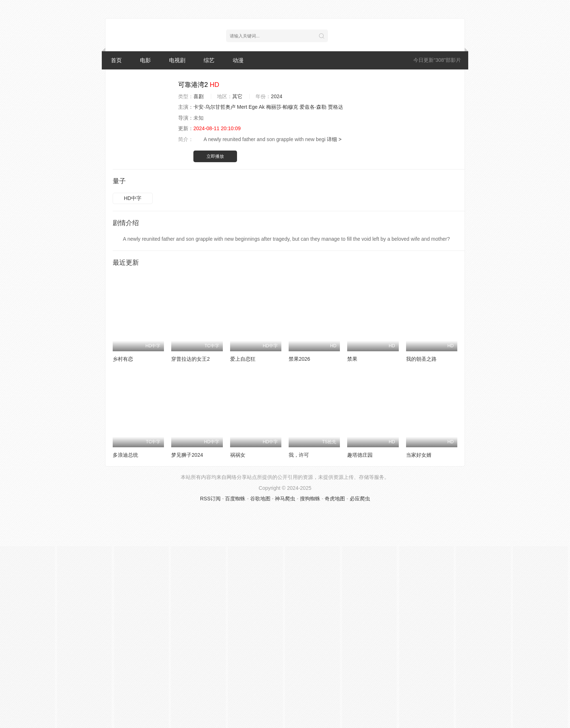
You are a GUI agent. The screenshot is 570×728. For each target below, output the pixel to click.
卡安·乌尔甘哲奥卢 (214, 107)
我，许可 (299, 455)
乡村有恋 (123, 359)
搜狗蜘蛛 (310, 499)
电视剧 (177, 60)
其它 (237, 96)
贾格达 (336, 107)
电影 (145, 60)
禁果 (352, 359)
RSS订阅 (210, 499)
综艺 (209, 60)
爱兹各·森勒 (313, 107)
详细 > (334, 139)
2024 (276, 96)
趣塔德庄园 (360, 455)
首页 (116, 60)
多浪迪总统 (125, 455)
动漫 (238, 60)
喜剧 (198, 96)
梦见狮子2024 (187, 455)
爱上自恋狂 (243, 359)
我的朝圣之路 (421, 359)
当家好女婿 (419, 455)
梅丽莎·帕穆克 (282, 107)
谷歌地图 (260, 499)
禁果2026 (299, 359)
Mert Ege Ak (251, 107)
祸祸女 (238, 455)
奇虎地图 (335, 499)
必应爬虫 (360, 499)
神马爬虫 (285, 499)
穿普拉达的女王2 (190, 359)
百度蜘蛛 (235, 499)
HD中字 (133, 198)
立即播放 (215, 156)
